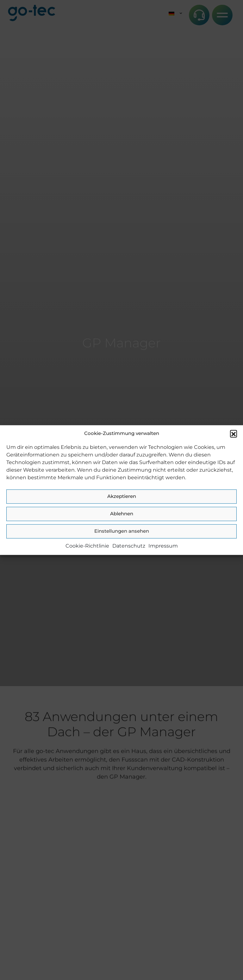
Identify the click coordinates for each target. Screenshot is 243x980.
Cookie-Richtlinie (87, 546)
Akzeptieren (122, 496)
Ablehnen (122, 514)
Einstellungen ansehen (122, 531)
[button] (234, 434)
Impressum (163, 546)
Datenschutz (129, 546)
